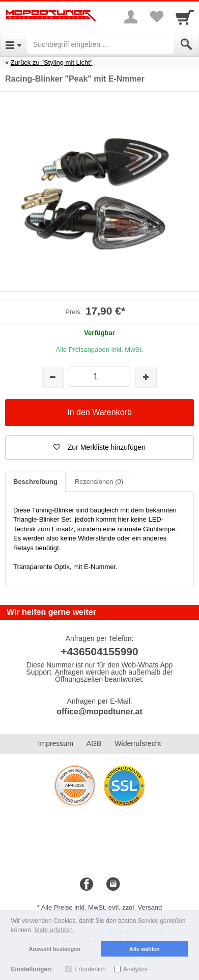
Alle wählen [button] (144, 949)
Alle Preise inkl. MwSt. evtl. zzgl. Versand (102, 907)
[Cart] (185, 17)
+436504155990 (99, 651)
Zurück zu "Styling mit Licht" (52, 62)
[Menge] (99, 377)
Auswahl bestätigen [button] (55, 949)
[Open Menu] (13, 44)
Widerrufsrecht (138, 743)
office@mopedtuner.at (99, 712)
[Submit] (186, 44)
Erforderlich (90, 969)
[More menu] (131, 17)
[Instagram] (113, 885)
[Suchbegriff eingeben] (100, 44)
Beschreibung (35, 482)
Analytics (135, 969)
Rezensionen (99, 482)
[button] (99, 448)
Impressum (56, 743)
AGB (94, 743)
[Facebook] (87, 885)
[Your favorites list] (156, 17)
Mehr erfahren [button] (54, 930)
